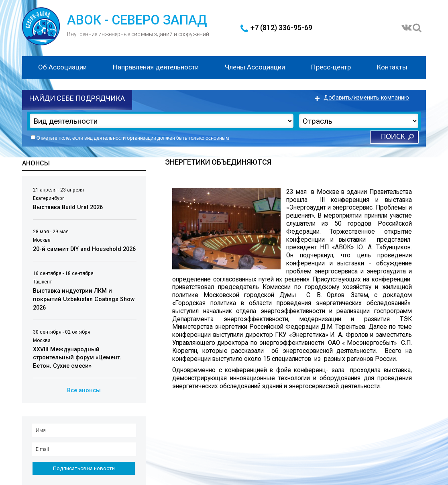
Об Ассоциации (62, 67)
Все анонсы (84, 390)
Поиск (393, 137)
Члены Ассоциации (255, 67)
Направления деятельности (156, 67)
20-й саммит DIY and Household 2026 (84, 249)
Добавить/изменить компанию (366, 98)
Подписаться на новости (84, 468)
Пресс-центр (331, 67)
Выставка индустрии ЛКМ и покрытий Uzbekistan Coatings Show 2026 (84, 299)
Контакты (392, 67)
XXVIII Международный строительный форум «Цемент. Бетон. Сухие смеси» (77, 358)
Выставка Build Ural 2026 (68, 207)
